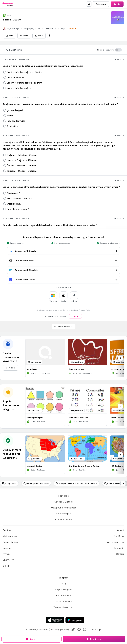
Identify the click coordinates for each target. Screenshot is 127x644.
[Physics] (7, 554)
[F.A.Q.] (63, 584)
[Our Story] (119, 536)
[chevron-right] (120, 358)
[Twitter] (73, 629)
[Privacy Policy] (63, 595)
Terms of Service (70, 310)
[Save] (39, 36)
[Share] (24, 36)
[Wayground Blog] (116, 542)
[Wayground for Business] (63, 508)
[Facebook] (79, 629)
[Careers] (120, 554)
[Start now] (94, 639)
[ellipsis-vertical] (50, 35)
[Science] (7, 548)
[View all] (11, 368)
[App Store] (55, 620)
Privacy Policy (85, 310)
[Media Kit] (119, 548)
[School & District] (64, 502)
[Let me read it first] (63, 327)
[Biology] (7, 566)
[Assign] (32, 639)
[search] (89, 4)
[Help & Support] (63, 590)
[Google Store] (75, 620)
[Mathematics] (10, 536)
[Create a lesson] (64, 520)
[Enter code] (101, 4)
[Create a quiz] (63, 514)
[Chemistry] (8, 560)
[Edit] (9, 36)
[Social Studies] (10, 542)
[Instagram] (85, 629)
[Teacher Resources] (63, 607)
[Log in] (117, 4)
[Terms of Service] (63, 601)
